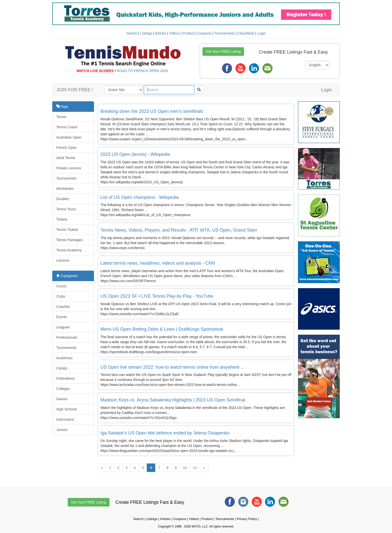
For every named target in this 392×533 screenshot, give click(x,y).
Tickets (62, 219)
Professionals (67, 337)
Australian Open (69, 137)
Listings (146, 33)
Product (188, 33)
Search (132, 33)
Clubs (61, 296)
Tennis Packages (69, 240)
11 (195, 468)
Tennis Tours (66, 209)
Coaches (63, 307)
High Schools (67, 409)
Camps (62, 368)
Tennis (61, 117)
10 (185, 468)
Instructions (65, 419)
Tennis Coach (67, 127)
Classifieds (246, 33)
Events (62, 317)
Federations (65, 378)
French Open (66, 148)
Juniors (62, 430)
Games (62, 399)
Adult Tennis (66, 158)
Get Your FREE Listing (223, 52)
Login (261, 33)
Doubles (63, 199)
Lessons (63, 260)
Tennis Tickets (67, 230)
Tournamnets (66, 178)
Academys (64, 358)
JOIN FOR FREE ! (75, 90)
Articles (160, 33)
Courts (61, 286)
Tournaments (224, 33)
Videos (174, 33)
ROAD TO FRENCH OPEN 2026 (142, 71)
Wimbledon (65, 189)
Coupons (204, 33)
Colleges (63, 389)
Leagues (63, 327)
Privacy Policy (247, 519)
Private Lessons (69, 168)
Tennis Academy (69, 250)
